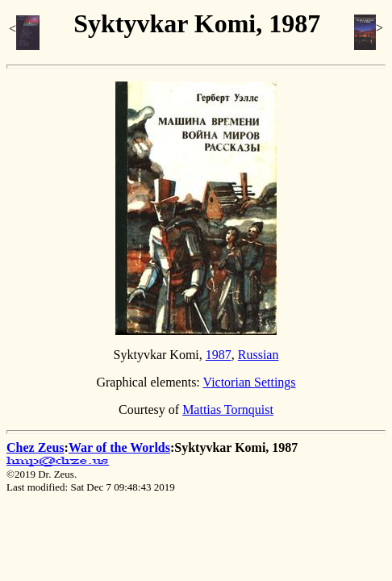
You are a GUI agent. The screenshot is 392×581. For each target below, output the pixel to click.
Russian (259, 355)
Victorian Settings (250, 382)
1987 (219, 355)
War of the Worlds (119, 447)
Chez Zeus (35, 447)
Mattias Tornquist (228, 410)
